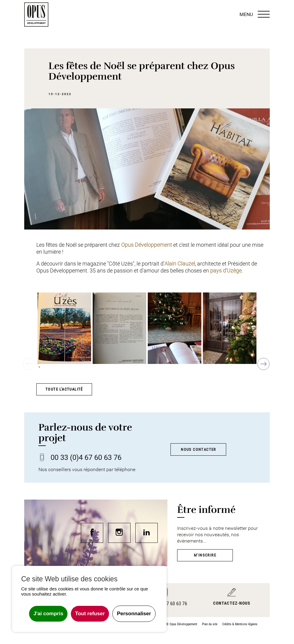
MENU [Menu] (255, 15)
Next (265, 361)
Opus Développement (147, 245)
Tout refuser (90, 614)
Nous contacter (198, 449)
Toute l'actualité (64, 389)
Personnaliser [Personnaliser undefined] (134, 614)
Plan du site (210, 624)
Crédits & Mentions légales (240, 624)
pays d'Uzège (226, 271)
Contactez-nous (232, 603)
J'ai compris (48, 614)
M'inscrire (205, 555)
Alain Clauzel (180, 264)
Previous (29, 367)
